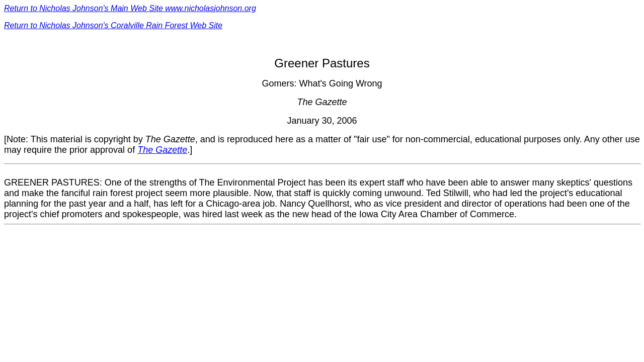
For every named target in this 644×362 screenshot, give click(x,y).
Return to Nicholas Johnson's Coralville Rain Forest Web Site (113, 25)
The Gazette (162, 150)
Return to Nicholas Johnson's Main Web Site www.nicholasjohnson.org (130, 8)
